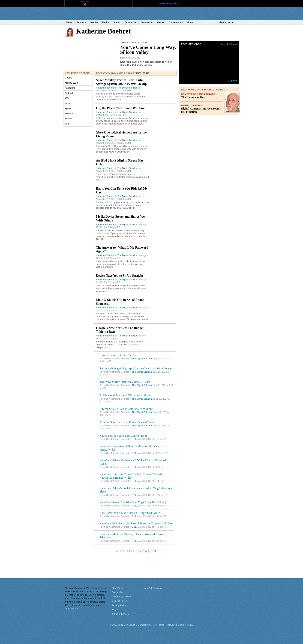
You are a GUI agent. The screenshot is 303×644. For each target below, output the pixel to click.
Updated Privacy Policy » (169, 4)
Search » (233, 81)
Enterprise (130, 22)
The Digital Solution (128, 88)
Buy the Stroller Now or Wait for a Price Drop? (126, 409)
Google (68, 78)
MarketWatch (98, 2)
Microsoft (69, 113)
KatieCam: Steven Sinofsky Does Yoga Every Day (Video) (133, 502)
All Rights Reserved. (165, 625)
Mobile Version (185, 625)
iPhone (68, 119)
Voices (161, 22)
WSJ (71, 2)
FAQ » (115, 610)
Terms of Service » (121, 614)
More (151, 4)
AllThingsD (85, 14)
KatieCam (70, 88)
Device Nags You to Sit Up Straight (120, 276)
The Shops (85, 2)
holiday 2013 (71, 83)
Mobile (94, 22)
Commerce (147, 22)
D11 (134, 439)
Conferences (176, 22)
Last (154, 551)
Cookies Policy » (120, 601)
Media (105, 22)
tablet (68, 103)
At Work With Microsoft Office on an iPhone (125, 395)
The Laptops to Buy (193, 97)
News (69, 22)
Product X (139, 2)
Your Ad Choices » (153, 588)
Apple (68, 108)
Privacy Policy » (120, 605)
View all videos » (229, 44)
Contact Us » (118, 592)
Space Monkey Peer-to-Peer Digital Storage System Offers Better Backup (121, 82)
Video (190, 22)
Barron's (112, 2)
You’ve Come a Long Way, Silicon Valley (148, 50)
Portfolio (127, 2)
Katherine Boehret (105, 88)
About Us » (117, 588)
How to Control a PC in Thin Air (118, 355)
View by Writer (227, 22)
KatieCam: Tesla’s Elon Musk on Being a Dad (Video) (130, 513)
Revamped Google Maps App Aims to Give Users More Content (136, 368)
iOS (67, 98)
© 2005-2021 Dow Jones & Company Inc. (131, 625)
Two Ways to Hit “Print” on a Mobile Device (125, 382)
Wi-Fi (67, 124)
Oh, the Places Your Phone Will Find (121, 108)
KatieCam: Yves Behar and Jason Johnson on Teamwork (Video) (136, 523)
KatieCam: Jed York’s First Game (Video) (123, 436)
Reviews (81, 22)
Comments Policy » (122, 597)
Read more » (71, 609)
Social (117, 22)
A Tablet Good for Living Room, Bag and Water (127, 422)
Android (69, 93)
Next (145, 551)
